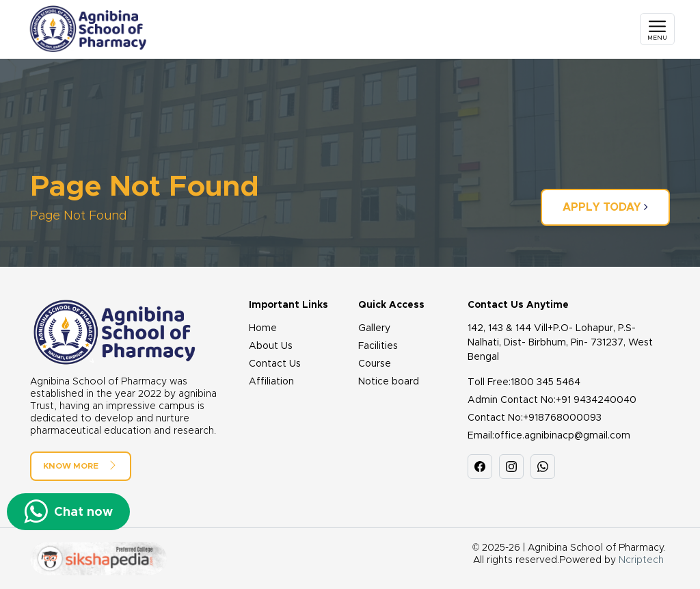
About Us (271, 346)
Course (375, 364)
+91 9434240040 (596, 400)
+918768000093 (562, 418)
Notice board (389, 382)
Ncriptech (641, 560)
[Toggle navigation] (657, 29)
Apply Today (605, 207)
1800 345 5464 (546, 382)
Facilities (378, 346)
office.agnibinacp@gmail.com (562, 436)
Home (263, 328)
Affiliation (271, 382)
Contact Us (275, 364)
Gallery (374, 328)
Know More (81, 465)
